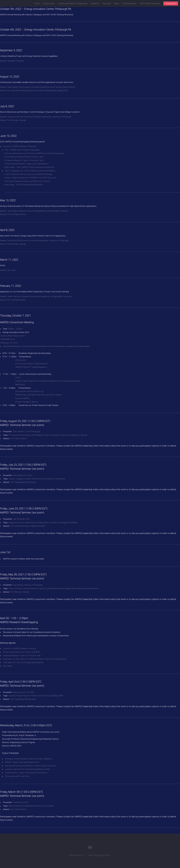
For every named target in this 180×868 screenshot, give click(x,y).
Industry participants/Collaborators (73, 3)
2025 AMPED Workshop (150, 3)
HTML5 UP (97, 855)
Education (107, 3)
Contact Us (171, 3)
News (117, 3)
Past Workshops (129, 3)
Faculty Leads (49, 3)
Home (37, 3)
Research (95, 3)
